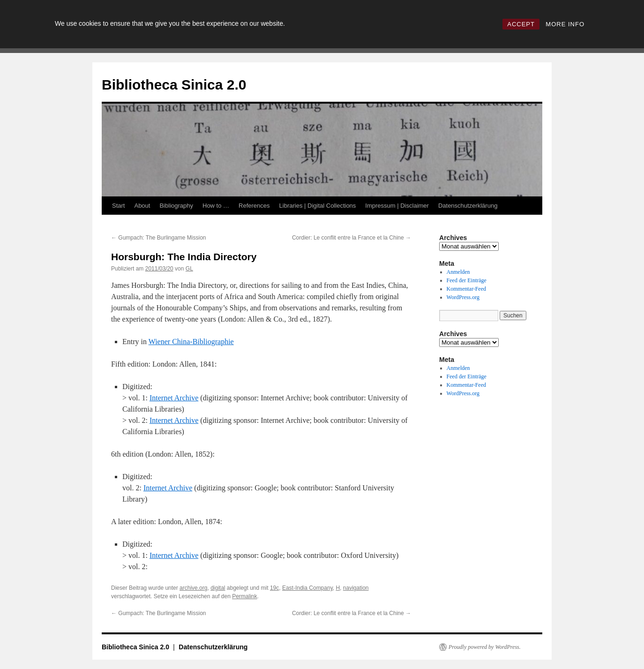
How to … (216, 206)
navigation (356, 588)
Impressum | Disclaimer (397, 206)
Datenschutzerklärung (468, 206)
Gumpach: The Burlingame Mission (159, 238)
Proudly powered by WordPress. (485, 647)
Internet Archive (174, 398)
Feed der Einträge (467, 280)
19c (274, 588)
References (254, 206)
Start (118, 206)
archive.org (193, 588)
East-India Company (307, 588)
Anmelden (458, 272)
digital (218, 588)
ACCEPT (521, 24)
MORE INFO (565, 24)
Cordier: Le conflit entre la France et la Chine (352, 238)
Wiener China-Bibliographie (191, 342)
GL (189, 269)
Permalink (244, 596)
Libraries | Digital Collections (318, 206)
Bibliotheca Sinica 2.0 (174, 85)
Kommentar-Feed (466, 289)
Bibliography (176, 206)
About (142, 206)
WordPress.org (463, 297)
